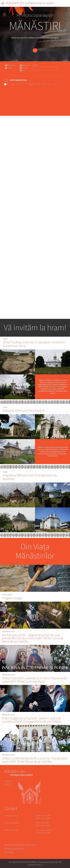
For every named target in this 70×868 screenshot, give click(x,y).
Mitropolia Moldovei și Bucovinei (20, 845)
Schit (10, 68)
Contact (7, 784)
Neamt (25, 68)
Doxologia (9, 852)
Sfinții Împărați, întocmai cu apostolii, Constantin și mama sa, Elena (34, 344)
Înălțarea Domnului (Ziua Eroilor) (24, 411)
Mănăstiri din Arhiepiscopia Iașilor (30, 3)
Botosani (26, 65)
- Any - (16, 80)
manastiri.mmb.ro (35, 865)
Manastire (12, 65)
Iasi (24, 70)
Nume (35, 65)
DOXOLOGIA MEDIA (29, 862)
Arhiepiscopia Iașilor (14, 849)
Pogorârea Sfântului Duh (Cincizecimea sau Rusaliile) (30, 477)
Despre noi (8, 781)
